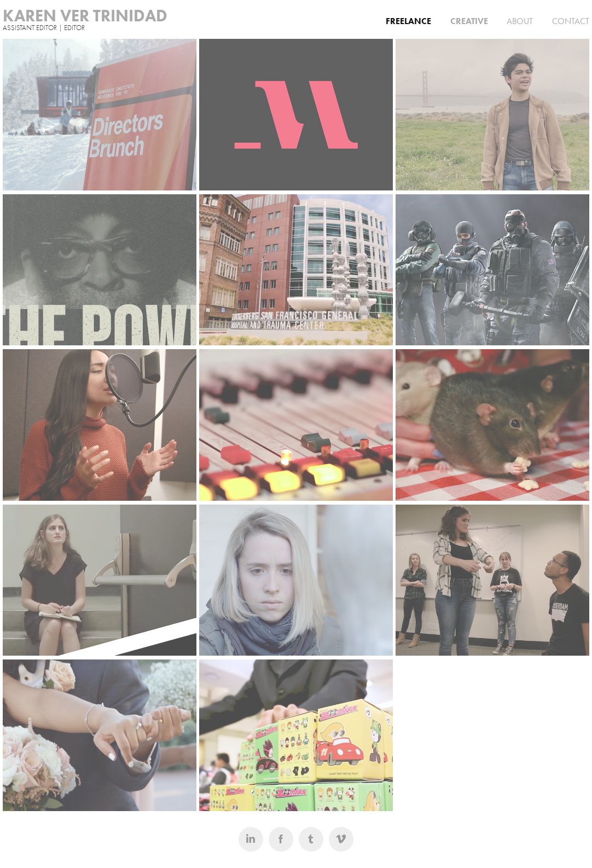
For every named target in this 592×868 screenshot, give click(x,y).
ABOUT (520, 21)
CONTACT (571, 21)
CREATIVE (469, 21)
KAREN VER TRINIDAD (85, 16)
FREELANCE (408, 21)
